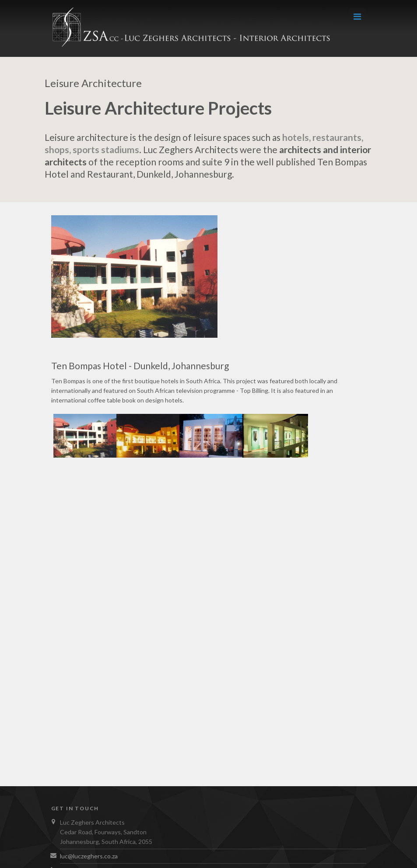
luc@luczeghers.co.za (89, 856)
